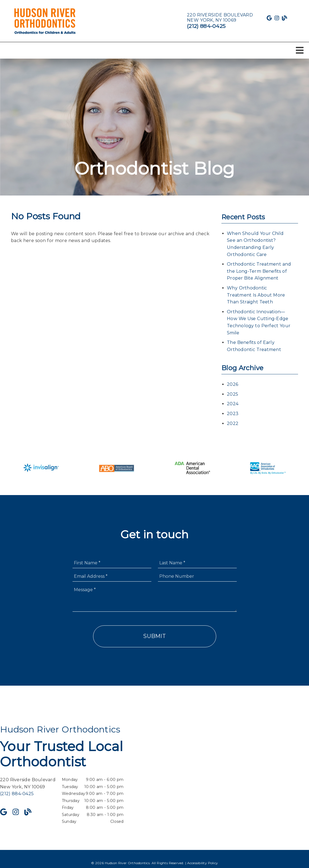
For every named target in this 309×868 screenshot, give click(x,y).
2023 (233, 414)
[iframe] (247, 775)
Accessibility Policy (203, 863)
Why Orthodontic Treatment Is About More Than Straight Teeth (256, 295)
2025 (233, 394)
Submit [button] (154, 636)
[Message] (155, 598)
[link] (45, 21)
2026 (233, 384)
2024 (233, 404)
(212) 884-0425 (206, 26)
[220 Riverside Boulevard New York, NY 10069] (220, 18)
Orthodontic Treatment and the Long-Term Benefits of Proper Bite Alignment (259, 271)
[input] (112, 563)
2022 (233, 423)
